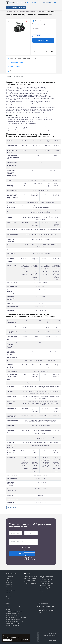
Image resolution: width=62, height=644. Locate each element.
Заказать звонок (46, 2)
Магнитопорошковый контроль (29, 581)
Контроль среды (28, 587)
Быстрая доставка (15, 67)
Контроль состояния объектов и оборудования (41, 28)
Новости (9, 592)
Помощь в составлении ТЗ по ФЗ (15, 621)
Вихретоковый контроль (46, 586)
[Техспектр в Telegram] (35, 2)
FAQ (7, 598)
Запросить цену (43, 40)
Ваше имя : (12, 530)
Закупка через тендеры (12, 623)
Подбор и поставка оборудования (15, 606)
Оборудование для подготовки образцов (46, 588)
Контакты (9, 600)
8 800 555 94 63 (44, 604)
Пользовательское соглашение (51, 640)
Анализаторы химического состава (30, 584)
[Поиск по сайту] (28, 2)
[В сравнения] (40, 52)
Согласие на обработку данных (50, 636)
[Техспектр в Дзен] (38, 639)
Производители (10, 590)
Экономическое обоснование (14, 611)
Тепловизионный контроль (47, 584)
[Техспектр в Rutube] (38, 641)
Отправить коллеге (43, 46)
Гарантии (9, 588)
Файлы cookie (52, 634)
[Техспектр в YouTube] (38, 637)
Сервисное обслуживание (13, 619)
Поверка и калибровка (12, 615)
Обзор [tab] (9, 76)
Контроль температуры (38, 24)
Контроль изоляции (45, 582)
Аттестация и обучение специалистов (16, 617)
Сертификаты (10, 580)
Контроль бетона (28, 589)
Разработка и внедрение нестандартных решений (17, 609)
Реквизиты (9, 584)
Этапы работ (10, 586)
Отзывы (8, 578)
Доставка (9, 596)
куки (20, 636)
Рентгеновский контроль (30, 578)
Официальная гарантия (17, 62)
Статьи (8, 594)
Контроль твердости (45, 591)
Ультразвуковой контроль (30, 576)
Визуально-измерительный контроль (47, 577)
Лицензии (9, 582)
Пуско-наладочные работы (13, 613)
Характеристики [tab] (19, 76)
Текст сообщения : (14, 538)
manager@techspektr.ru (47, 607)
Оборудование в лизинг (13, 625)
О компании (9, 576)
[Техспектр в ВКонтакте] (33, 2)
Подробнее (36, 32)
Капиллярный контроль (46, 580)
